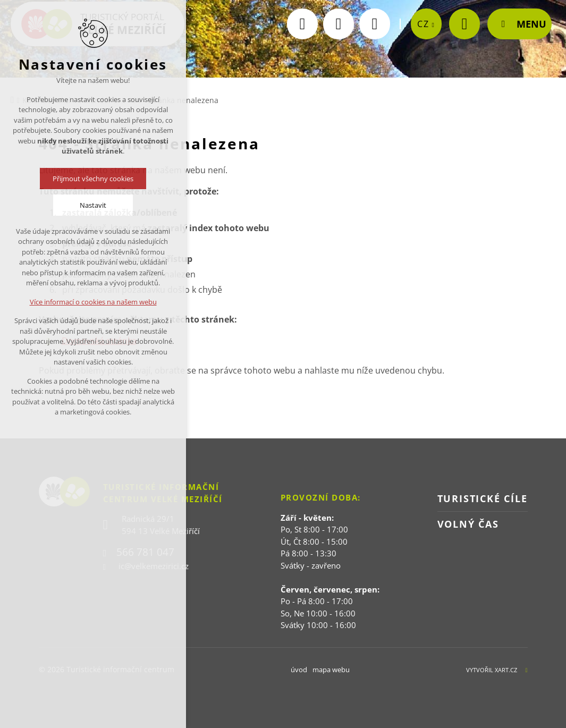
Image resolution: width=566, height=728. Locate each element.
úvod (299, 670)
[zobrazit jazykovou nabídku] (426, 38)
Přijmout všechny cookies (93, 179)
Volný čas (468, 524)
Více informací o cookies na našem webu (93, 302)
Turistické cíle (483, 498)
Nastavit (93, 205)
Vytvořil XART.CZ (492, 670)
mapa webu (331, 670)
